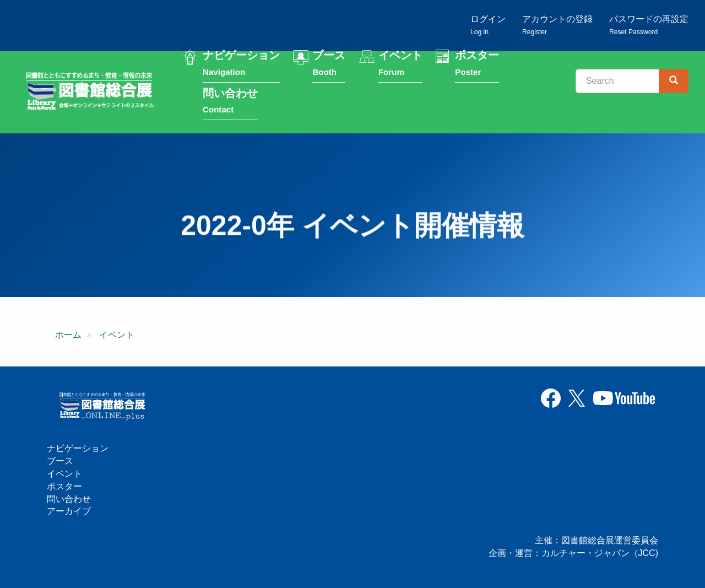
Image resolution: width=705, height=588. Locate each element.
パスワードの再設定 (649, 25)
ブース (329, 65)
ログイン (488, 25)
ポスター (477, 65)
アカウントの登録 (557, 25)
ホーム (68, 339)
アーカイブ (69, 511)
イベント (400, 65)
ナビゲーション (241, 65)
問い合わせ (230, 103)
